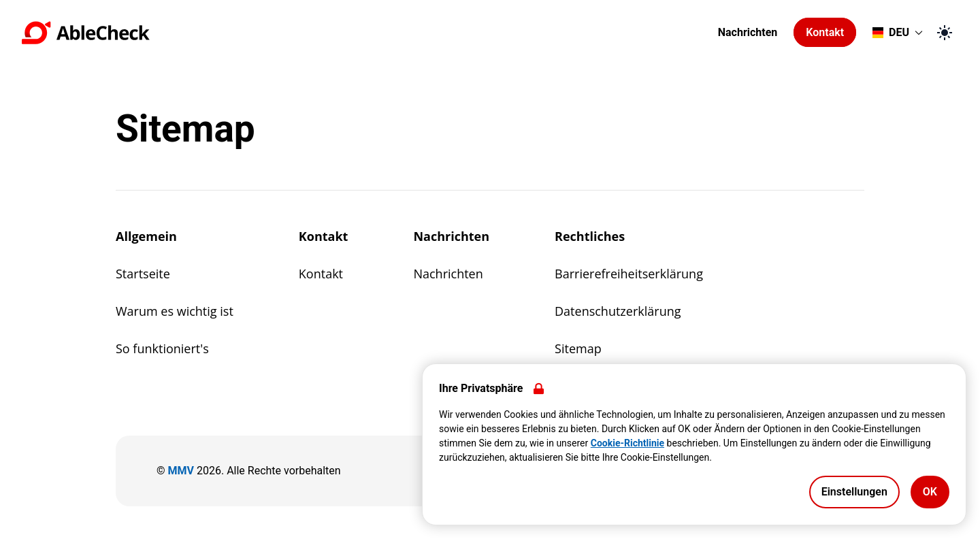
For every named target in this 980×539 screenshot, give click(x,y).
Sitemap (578, 348)
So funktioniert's (162, 348)
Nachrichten (748, 32)
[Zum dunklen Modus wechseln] (945, 33)
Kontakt (825, 32)
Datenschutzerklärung (618, 311)
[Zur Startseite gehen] (366, 33)
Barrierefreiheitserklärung (629, 274)
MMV (181, 471)
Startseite (143, 274)
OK (930, 492)
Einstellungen (854, 492)
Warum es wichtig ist (175, 311)
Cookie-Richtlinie (627, 443)
